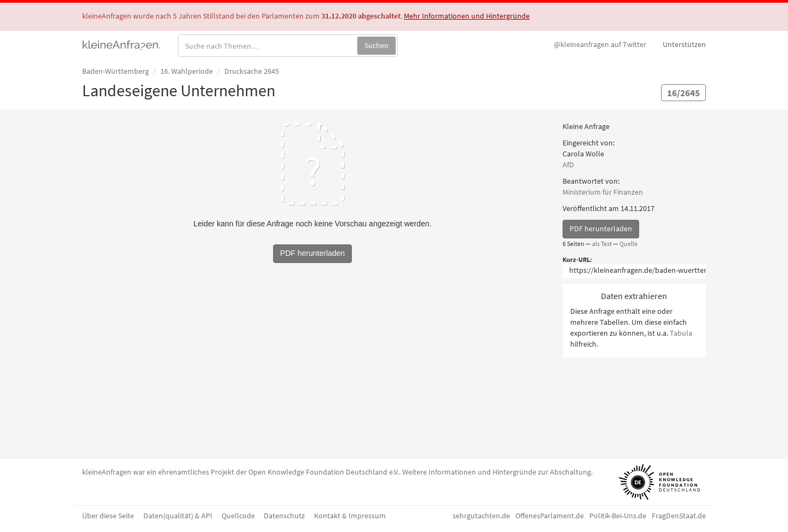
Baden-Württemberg (115, 71)
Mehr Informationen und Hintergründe (467, 16)
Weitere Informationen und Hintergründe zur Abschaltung (497, 472)
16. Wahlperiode (187, 71)
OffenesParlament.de (550, 516)
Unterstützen (684, 44)
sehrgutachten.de (481, 516)
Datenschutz (284, 516)
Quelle (628, 244)
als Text (602, 244)
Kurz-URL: (577, 259)
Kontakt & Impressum (350, 516)
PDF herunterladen (601, 229)
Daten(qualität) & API (178, 516)
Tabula (681, 333)
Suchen (376, 45)
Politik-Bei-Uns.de (618, 516)
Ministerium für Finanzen (603, 192)
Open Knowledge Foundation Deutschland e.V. (324, 472)
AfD (568, 165)
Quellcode (238, 516)
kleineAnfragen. (122, 44)
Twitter (600, 44)
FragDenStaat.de (679, 516)
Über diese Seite (108, 516)
